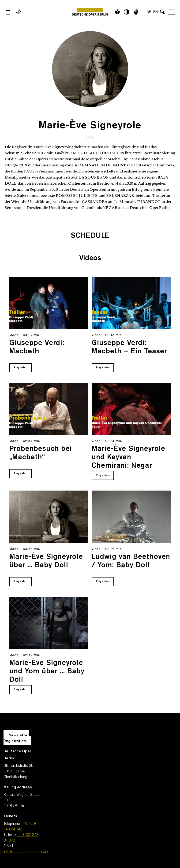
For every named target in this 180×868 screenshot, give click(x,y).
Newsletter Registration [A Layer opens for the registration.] (16, 738)
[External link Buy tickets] (19, 12)
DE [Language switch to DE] (149, 12)
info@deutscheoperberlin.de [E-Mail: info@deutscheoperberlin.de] (26, 852)
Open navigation (172, 12)
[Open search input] (162, 12)
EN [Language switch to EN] (156, 12)
